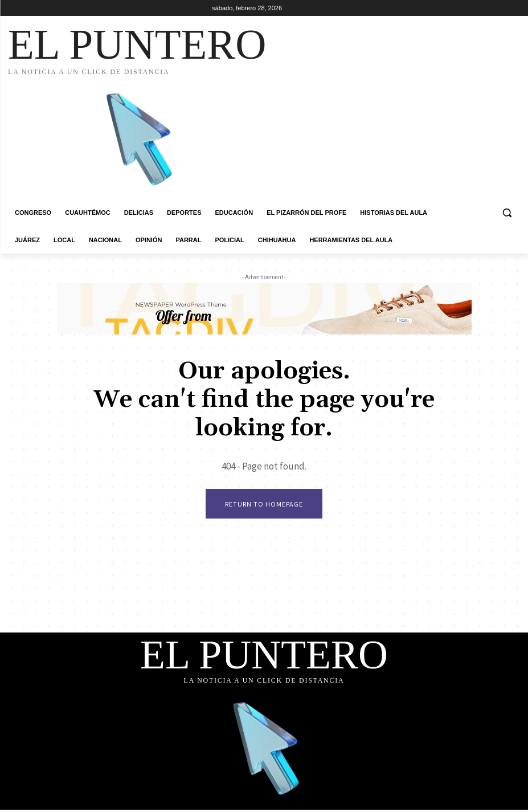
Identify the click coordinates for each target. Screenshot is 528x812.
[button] (507, 213)
